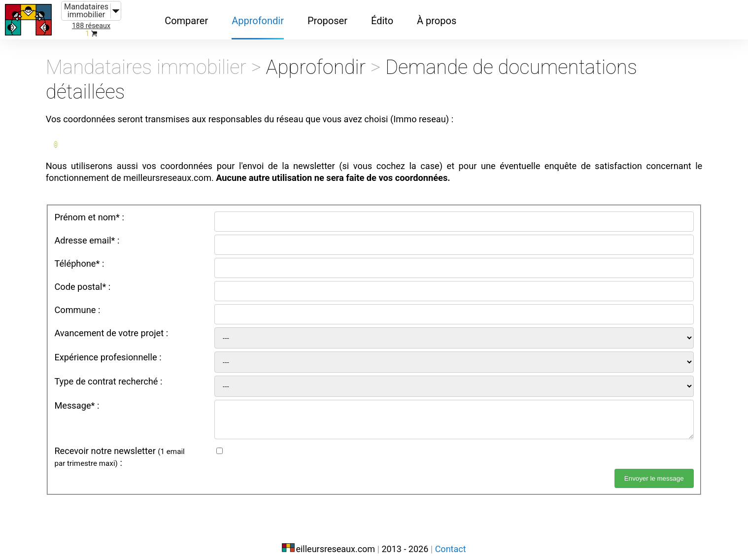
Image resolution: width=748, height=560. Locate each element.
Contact (451, 539)
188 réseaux (91, 26)
